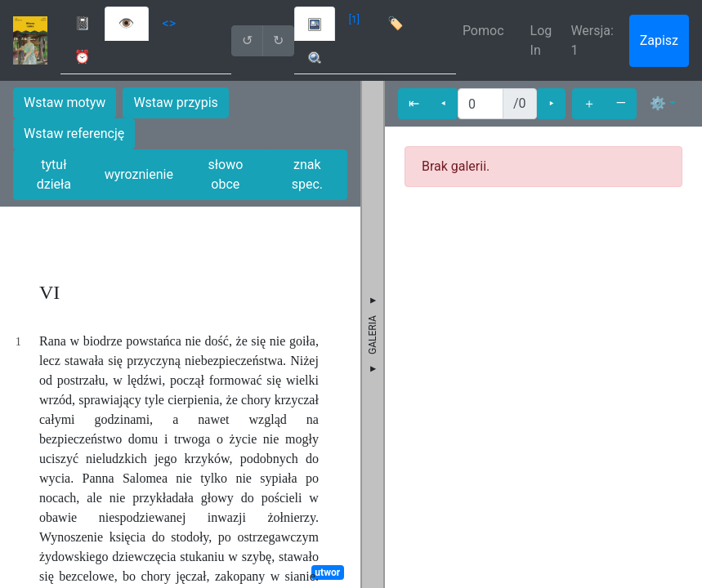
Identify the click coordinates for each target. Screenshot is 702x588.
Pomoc (483, 31)
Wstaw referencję (74, 134)
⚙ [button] (658, 103)
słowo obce (225, 174)
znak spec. (307, 174)
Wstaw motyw (65, 102)
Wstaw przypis (175, 102)
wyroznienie (139, 174)
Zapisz (659, 40)
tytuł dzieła (54, 174)
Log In (541, 40)
